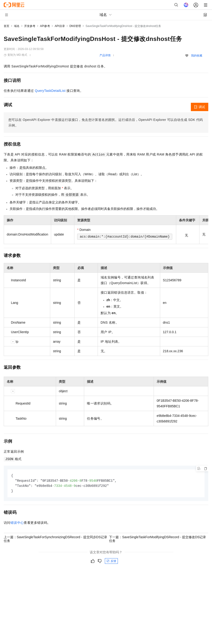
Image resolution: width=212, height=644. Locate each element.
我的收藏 (197, 56)
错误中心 (17, 524)
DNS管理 (75, 26)
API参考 (45, 26)
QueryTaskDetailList (50, 91)
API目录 (60, 26)
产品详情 (105, 55)
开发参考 (30, 26)
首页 (7, 26)
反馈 (111, 562)
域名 (17, 26)
